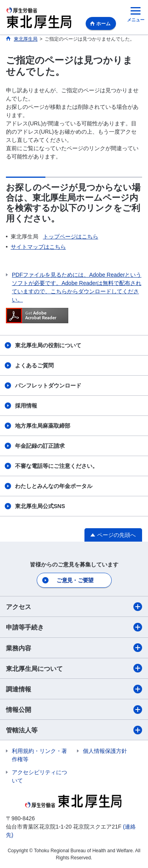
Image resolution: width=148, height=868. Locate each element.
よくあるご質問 (34, 365)
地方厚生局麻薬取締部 (43, 426)
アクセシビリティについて (39, 776)
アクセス (74, 607)
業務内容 (74, 648)
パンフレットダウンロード (48, 386)
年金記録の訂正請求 (40, 446)
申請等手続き (74, 627)
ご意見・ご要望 (75, 580)
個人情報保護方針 (105, 751)
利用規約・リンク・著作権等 (39, 755)
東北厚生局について (74, 668)
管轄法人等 (74, 730)
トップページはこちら (71, 237)
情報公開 (74, 710)
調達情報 (74, 689)
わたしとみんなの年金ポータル (54, 486)
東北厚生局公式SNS (40, 506)
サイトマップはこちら (38, 247)
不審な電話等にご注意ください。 (56, 466)
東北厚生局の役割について (48, 345)
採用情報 (26, 406)
